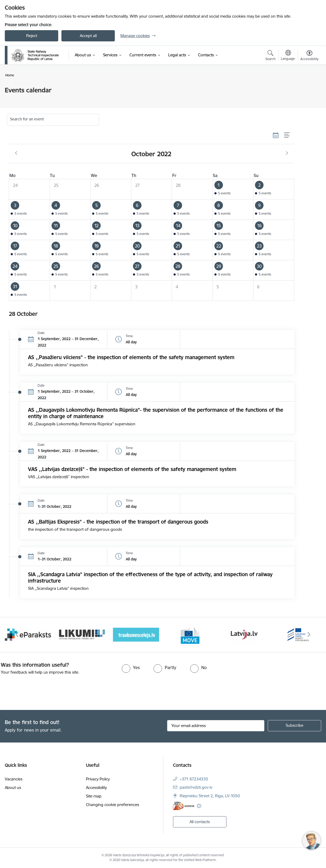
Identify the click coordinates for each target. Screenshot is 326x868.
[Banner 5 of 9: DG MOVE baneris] (190, 634)
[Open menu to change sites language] (288, 56)
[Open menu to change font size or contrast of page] (309, 56)
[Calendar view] (276, 135)
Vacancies (14, 779)
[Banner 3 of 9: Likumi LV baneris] (82, 634)
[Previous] (17, 635)
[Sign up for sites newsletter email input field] (216, 726)
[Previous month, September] (16, 153)
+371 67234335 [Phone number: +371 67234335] (194, 779)
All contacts (200, 822)
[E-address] (184, 806)
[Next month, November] (287, 153)
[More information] (199, 806)
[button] (233, 189)
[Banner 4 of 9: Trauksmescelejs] (136, 634)
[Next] (309, 635)
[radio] (131, 667)
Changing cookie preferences (113, 805)
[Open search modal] (270, 56)
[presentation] (45, 690)
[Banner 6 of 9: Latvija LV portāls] (244, 634)
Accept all (88, 36)
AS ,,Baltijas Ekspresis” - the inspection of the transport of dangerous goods (118, 522)
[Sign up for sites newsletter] (294, 726)
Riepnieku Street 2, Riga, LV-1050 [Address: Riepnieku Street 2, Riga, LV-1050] (210, 796)
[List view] (287, 135)
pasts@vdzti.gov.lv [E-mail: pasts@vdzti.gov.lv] (196, 787)
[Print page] (308, 88)
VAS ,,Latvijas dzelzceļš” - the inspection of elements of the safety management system (132, 469)
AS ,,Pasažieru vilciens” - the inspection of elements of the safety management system (131, 357)
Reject (32, 36)
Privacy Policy (98, 779)
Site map (94, 796)
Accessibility (96, 788)
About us (13, 788)
